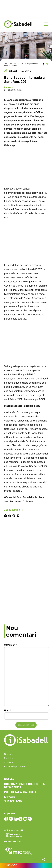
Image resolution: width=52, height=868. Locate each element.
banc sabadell (13, 510)
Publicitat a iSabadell (20, 792)
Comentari (10, 645)
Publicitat (9, 758)
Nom (7, 710)
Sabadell (13, 71)
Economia (26, 71)
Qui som (9, 754)
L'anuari (10, 797)
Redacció (9, 87)
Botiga (9, 779)
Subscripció (13, 801)
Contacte (9, 762)
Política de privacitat (14, 766)
